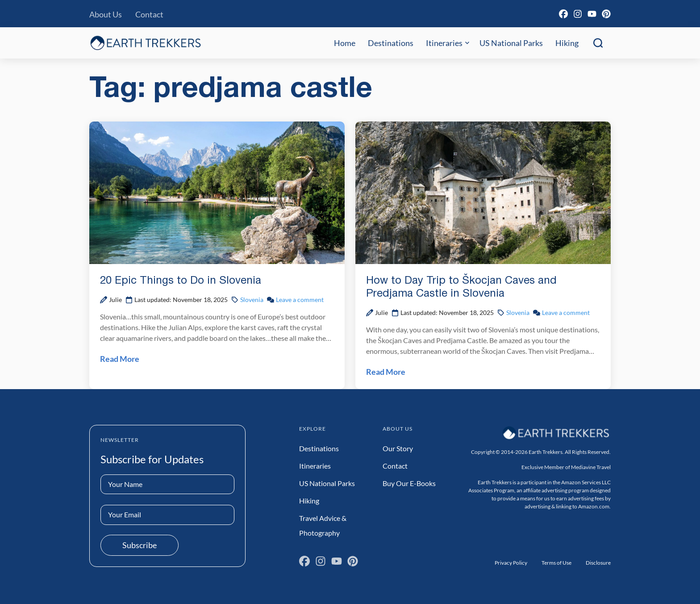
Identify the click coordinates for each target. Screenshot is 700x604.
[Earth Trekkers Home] (146, 43)
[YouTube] (592, 14)
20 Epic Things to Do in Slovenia (181, 281)
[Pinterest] (606, 14)
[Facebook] (563, 14)
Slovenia (252, 300)
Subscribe (140, 545)
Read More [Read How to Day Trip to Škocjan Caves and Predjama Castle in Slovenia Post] (386, 372)
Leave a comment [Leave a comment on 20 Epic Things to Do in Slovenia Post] (300, 300)
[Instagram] (578, 14)
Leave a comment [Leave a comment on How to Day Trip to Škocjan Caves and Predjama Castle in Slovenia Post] (566, 312)
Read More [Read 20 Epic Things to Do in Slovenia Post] (120, 359)
